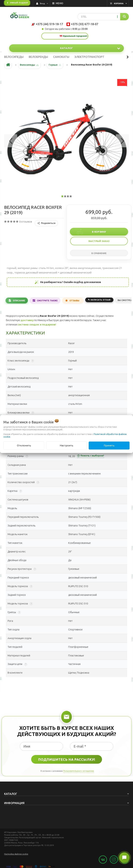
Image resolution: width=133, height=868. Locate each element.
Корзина (119, 3)
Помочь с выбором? (91, 456)
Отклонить (24, 445)
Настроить (66, 445)
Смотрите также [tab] (47, 301)
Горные (53, 65)
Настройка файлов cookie (16, 854)
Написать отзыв (101, 300)
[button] (11, 140)
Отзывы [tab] (74, 301)
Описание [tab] (19, 301)
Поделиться (46, 223)
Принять (109, 445)
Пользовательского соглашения (79, 771)
